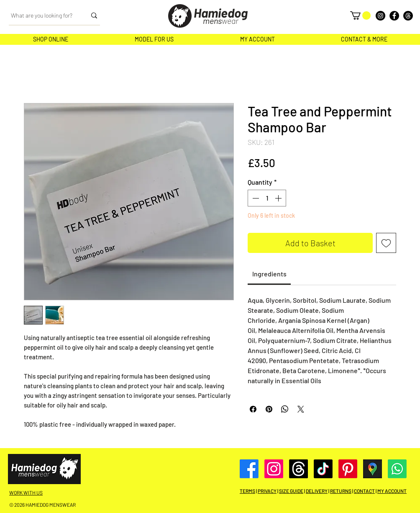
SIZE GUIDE (291, 491)
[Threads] (408, 16)
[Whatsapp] (397, 469)
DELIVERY (317, 491)
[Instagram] (380, 16)
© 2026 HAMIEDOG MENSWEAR (42, 505)
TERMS (247, 491)
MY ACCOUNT (392, 491)
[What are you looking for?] (42, 15)
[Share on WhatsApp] (285, 409)
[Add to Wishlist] (386, 243)
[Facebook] (394, 16)
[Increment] (279, 198)
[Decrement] (255, 198)
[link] (269, 274)
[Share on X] (301, 409)
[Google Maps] (373, 469)
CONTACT (364, 491)
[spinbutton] (267, 198)
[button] (360, 15)
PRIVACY (267, 491)
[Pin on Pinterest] (269, 409)
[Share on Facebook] (253, 409)
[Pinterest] (348, 469)
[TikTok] (323, 469)
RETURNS (341, 491)
